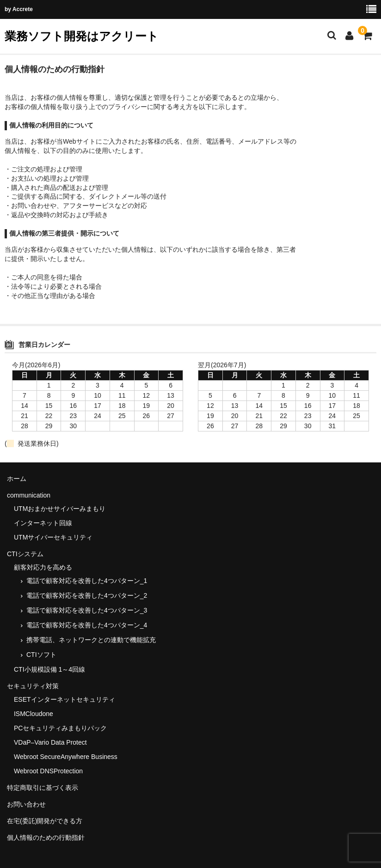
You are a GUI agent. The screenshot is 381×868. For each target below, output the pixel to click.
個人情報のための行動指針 (46, 838)
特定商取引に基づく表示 (43, 788)
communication (29, 495)
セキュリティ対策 (33, 686)
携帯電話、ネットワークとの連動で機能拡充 (91, 640)
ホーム (17, 479)
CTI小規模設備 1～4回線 (49, 669)
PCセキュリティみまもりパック (60, 728)
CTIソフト (41, 655)
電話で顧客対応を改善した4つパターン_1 (87, 581)
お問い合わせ (26, 804)
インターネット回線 (43, 523)
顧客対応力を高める (43, 567)
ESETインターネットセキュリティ (65, 699)
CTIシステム (25, 554)
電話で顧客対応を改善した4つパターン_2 (87, 595)
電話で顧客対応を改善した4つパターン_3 (87, 610)
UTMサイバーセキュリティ (53, 537)
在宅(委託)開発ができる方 (45, 821)
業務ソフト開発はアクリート (82, 36)
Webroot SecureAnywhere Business (66, 757)
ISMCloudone (34, 714)
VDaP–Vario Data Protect (50, 742)
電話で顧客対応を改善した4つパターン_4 (87, 625)
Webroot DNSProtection (48, 771)
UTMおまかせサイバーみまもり (60, 509)
